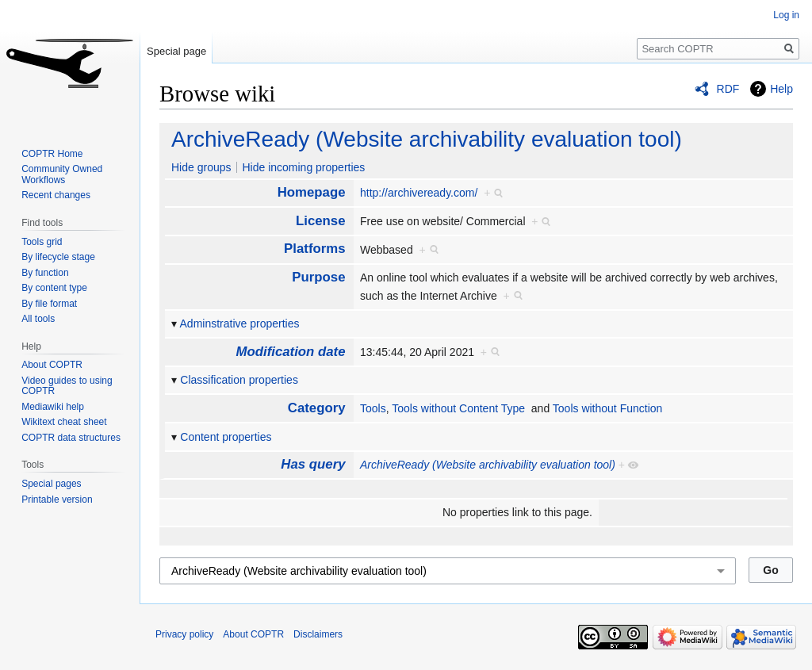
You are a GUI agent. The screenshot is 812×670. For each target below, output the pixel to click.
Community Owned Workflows (62, 174)
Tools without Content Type (458, 408)
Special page (176, 51)
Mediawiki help (53, 407)
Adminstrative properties (240, 324)
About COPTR (52, 365)
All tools (38, 319)
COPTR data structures (71, 438)
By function (45, 273)
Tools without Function (608, 408)
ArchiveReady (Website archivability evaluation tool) (427, 139)
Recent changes (56, 195)
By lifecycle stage (58, 257)
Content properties (226, 437)
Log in (786, 15)
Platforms (314, 249)
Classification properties (239, 380)
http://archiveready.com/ (419, 193)
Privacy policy (184, 634)
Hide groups (201, 167)
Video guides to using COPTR (67, 386)
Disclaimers (318, 634)
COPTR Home (52, 154)
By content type (54, 288)
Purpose (318, 277)
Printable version (57, 500)
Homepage (312, 192)
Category (317, 408)
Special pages (51, 484)
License (321, 221)
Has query (313, 464)
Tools (373, 408)
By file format (49, 304)
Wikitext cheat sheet (64, 422)
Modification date (291, 352)
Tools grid (42, 242)
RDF (728, 89)
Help (781, 89)
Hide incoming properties (303, 167)
